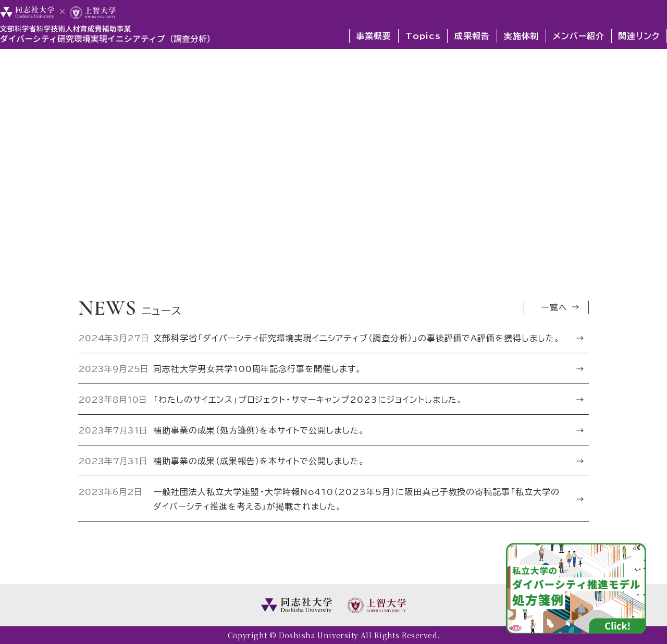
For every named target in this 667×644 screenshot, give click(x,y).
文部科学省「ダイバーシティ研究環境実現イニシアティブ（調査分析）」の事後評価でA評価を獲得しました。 (357, 338)
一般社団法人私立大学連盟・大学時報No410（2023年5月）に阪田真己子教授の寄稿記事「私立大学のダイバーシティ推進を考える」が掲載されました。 (356, 499)
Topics (423, 35)
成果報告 (472, 35)
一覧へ (554, 307)
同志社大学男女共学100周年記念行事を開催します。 (258, 368)
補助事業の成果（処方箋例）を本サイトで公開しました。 (260, 430)
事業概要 (374, 35)
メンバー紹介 (579, 35)
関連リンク (639, 35)
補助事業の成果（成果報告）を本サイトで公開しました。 (260, 461)
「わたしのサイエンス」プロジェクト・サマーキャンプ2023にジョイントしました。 (309, 399)
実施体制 (522, 35)
